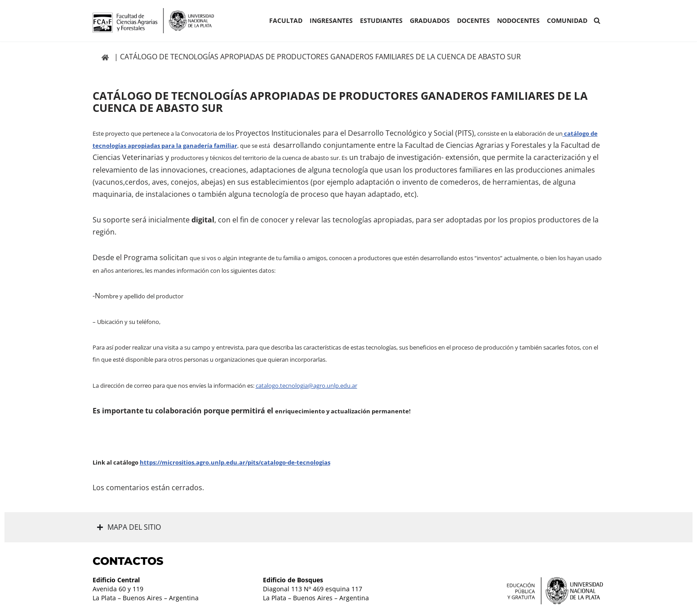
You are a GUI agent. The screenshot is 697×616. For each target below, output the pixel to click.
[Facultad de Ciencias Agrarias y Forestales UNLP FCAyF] (153, 21)
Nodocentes (518, 20)
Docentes (473, 20)
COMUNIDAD (567, 20)
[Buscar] (597, 20)
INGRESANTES (331, 20)
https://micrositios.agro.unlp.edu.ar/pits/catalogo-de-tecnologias (235, 462)
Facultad (286, 20)
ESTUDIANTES (381, 20)
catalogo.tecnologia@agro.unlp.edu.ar (306, 386)
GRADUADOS (430, 20)
